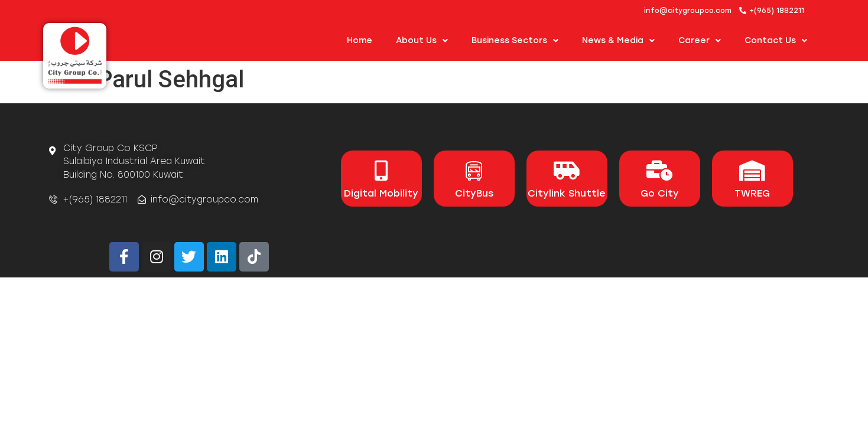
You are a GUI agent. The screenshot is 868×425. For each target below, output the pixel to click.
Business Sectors (515, 41)
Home (360, 40)
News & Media (618, 41)
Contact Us (776, 41)
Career (700, 41)
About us (422, 41)
